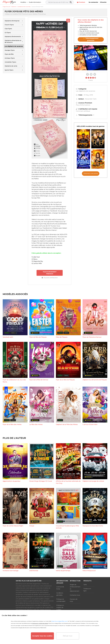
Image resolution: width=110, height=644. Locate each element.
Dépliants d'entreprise (12, 21)
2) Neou (35, 259)
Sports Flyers (9, 70)
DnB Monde (34, 571)
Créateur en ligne (87, 590)
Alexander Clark (91, 99)
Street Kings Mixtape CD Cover (41, 481)
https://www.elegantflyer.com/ (59, 621)
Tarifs (85, 585)
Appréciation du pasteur (12, 481)
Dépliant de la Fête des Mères (67, 424)
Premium (81, 2)
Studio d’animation (35, 2)
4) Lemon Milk (37, 263)
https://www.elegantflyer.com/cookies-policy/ (60, 623)
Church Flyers (9, 25)
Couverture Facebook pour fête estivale (67, 527)
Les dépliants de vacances (86, 91)
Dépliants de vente (11, 66)
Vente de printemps (63, 571)
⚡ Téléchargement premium (91, 39)
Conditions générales (60, 594)
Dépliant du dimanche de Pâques (95, 380)
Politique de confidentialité (61, 600)
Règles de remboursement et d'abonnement (75, 588)
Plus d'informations (83, 105)
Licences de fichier (60, 588)
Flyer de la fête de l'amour (39, 380)
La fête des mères (36, 424)
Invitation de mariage (11, 571)
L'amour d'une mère (90, 424)
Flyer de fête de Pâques (38, 337)
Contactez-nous (75, 595)
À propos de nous (74, 600)
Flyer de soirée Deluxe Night (13, 526)
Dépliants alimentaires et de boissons (13, 41)
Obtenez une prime (91, 174)
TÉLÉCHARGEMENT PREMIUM (50, 273)
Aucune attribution (50, 278)
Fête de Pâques (62, 337)
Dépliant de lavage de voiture (93, 481)
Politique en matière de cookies (60, 607)
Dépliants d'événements (13, 37)
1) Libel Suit (36, 257)
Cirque (32, 526)
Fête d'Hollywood (89, 571)
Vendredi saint (8, 337)
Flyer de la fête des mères (12, 424)
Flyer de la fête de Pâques (65, 380)
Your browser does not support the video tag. (91, 58)
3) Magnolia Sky (37, 261)
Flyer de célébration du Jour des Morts (14, 381)
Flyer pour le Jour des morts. (93, 526)
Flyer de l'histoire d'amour (92, 337)
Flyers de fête (9, 54)
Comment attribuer (83, 111)
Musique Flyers (10, 50)
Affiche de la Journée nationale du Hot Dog (68, 482)
